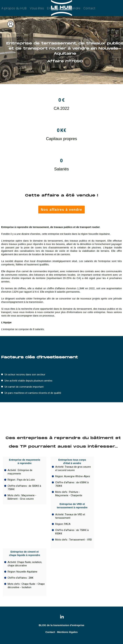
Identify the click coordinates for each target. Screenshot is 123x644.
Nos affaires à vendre (61, 210)
